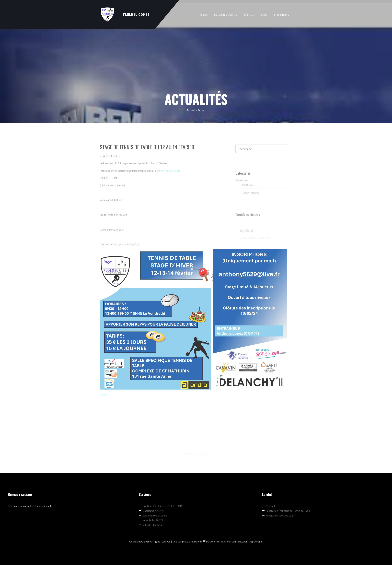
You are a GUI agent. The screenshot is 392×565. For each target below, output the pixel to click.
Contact (269, 506)
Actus (264, 15)
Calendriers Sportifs (226, 15)
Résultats (249, 15)
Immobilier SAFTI (151, 520)
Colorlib (214, 541)
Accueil (204, 15)
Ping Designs (255, 541)
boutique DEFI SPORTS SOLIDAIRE (161, 506)
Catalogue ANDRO (152, 511)
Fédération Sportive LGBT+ (279, 515)
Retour (104, 396)
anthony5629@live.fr (168, 172)
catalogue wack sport (153, 515)
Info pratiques (281, 15)
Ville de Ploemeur (151, 525)
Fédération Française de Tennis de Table (286, 511)
